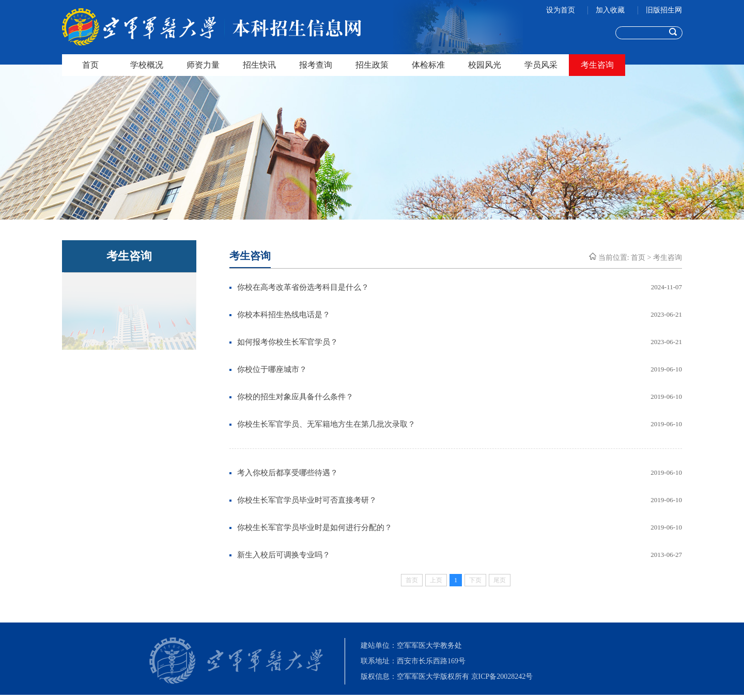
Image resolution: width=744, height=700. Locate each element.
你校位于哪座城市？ (272, 369)
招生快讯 (259, 65)
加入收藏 (611, 10)
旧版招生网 (664, 10)
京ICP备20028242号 (502, 676)
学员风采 (541, 65)
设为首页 (562, 10)
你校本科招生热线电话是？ (284, 315)
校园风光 (485, 65)
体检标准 (428, 65)
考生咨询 (597, 65)
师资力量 (203, 65)
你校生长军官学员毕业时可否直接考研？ (307, 500)
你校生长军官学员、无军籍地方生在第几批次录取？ (326, 424)
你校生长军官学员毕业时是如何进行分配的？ (315, 527)
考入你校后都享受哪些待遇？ (288, 473)
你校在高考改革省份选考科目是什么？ (303, 287)
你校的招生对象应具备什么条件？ (295, 397)
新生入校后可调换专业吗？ (284, 555)
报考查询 (316, 65)
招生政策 (372, 65)
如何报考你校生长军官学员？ (288, 342)
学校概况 (147, 65)
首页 (90, 65)
